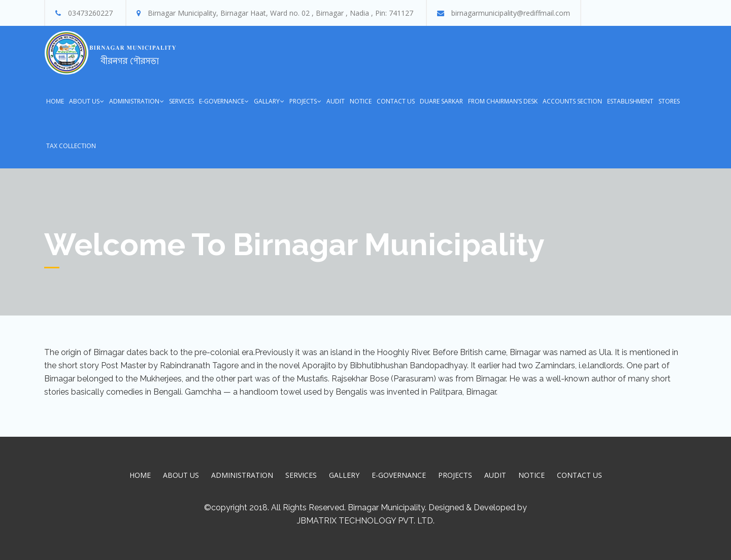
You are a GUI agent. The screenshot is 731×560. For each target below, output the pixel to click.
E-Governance (222, 101)
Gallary (267, 101)
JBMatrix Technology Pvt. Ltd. (366, 521)
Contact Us (396, 101)
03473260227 (90, 13)
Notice (361, 101)
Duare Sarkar (441, 101)
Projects (303, 101)
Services (181, 101)
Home (55, 101)
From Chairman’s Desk (503, 101)
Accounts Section (572, 101)
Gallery (344, 475)
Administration (134, 101)
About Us (84, 101)
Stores (669, 101)
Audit (336, 101)
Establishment (630, 101)
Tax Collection (71, 146)
